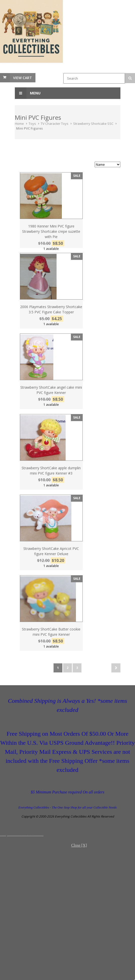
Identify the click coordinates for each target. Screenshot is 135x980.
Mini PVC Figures (29, 128)
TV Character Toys (55, 124)
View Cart (22, 78)
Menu (28, 93)
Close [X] (79, 845)
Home (19, 124)
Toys (32, 124)
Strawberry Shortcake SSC (93, 124)
